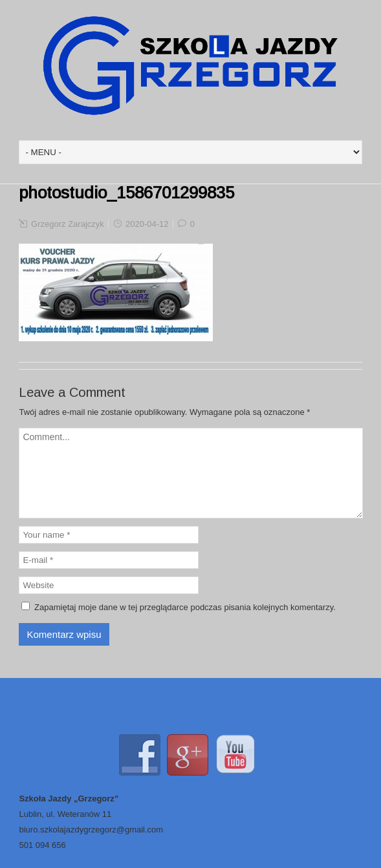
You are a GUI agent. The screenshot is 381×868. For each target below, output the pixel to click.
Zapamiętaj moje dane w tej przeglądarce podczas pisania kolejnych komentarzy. (185, 607)
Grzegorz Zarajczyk (68, 224)
